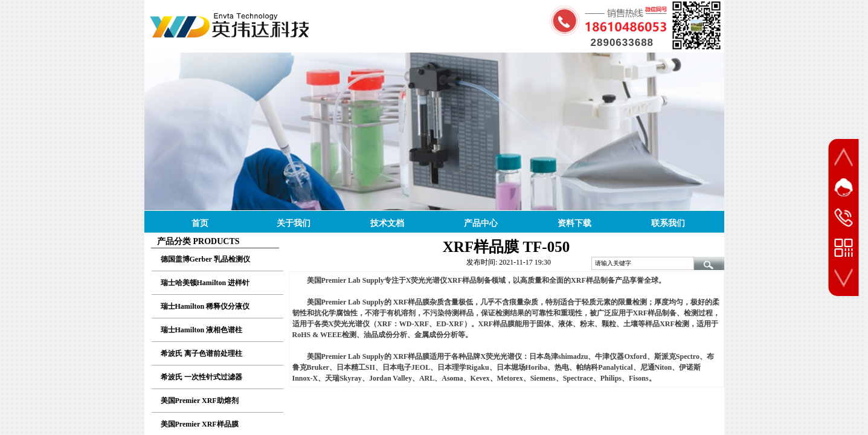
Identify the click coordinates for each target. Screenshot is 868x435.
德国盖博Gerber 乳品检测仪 (205, 259)
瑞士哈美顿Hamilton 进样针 (205, 283)
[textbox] (643, 263)
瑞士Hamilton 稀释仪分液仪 (205, 306)
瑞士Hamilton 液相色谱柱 (202, 330)
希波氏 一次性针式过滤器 (201, 377)
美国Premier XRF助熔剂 (200, 401)
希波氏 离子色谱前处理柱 (201, 353)
